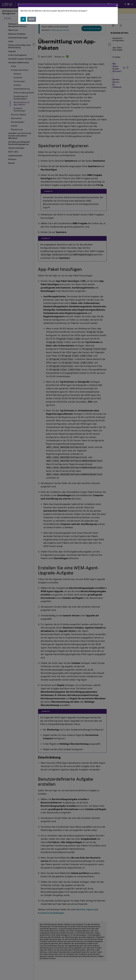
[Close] (117, 5)
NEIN (32, 19)
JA (23, 19)
